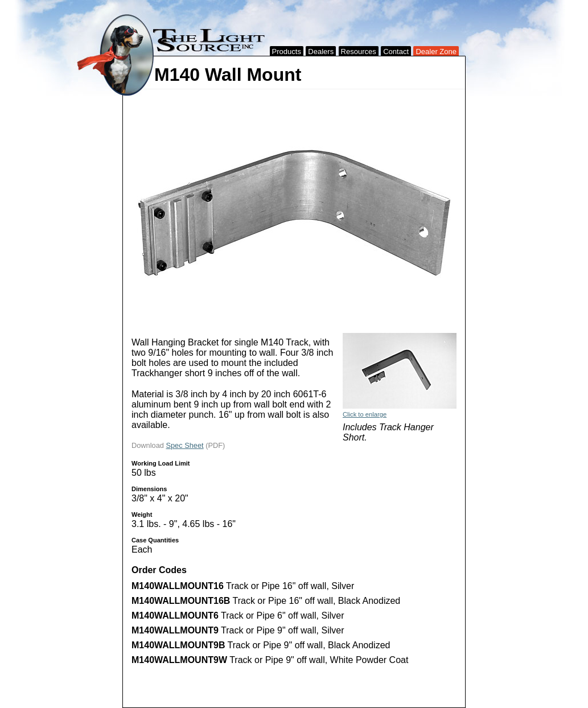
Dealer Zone (436, 52)
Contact (396, 52)
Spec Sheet (184, 445)
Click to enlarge (365, 414)
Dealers (321, 52)
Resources (359, 52)
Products (287, 52)
